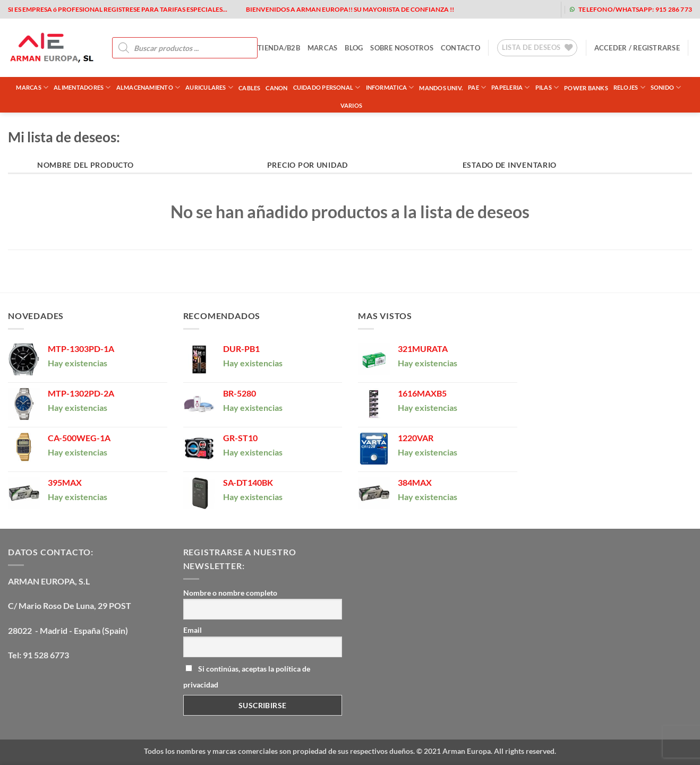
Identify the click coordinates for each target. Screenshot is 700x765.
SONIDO (666, 87)
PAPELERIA (510, 87)
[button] (637, 48)
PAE (477, 87)
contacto (460, 48)
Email (193, 630)
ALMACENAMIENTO (148, 87)
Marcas (32, 87)
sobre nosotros (402, 48)
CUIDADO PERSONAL (327, 87)
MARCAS (323, 48)
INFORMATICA (390, 87)
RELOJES (629, 87)
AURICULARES (209, 87)
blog (354, 48)
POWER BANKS (586, 88)
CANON (276, 88)
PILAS (547, 87)
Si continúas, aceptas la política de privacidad (247, 677)
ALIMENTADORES (82, 87)
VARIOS (351, 105)
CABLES (249, 88)
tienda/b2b (279, 48)
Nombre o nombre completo (230, 593)
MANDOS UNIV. (441, 88)
